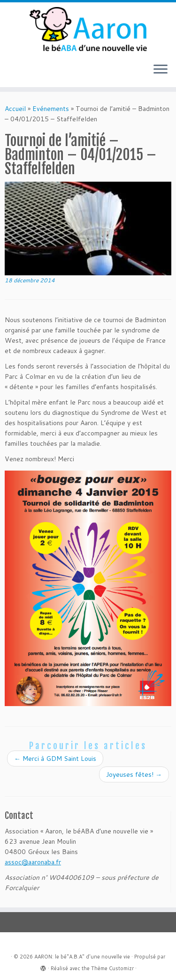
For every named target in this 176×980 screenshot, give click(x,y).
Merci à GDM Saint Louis (55, 759)
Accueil (15, 109)
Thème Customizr (112, 968)
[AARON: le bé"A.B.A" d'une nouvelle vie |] (88, 29)
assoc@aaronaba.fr (33, 862)
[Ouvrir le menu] (161, 70)
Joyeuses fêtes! (134, 774)
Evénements (51, 109)
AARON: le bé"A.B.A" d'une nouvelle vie (82, 957)
